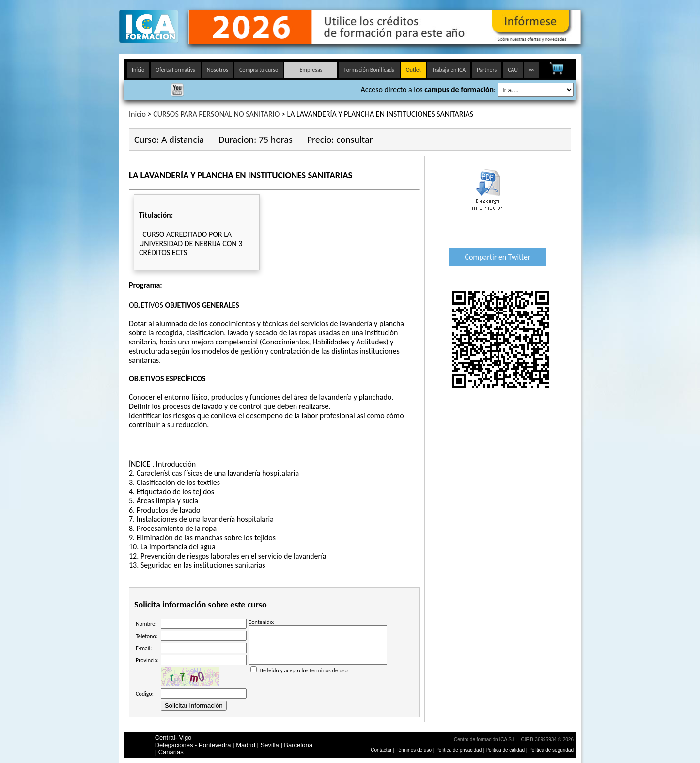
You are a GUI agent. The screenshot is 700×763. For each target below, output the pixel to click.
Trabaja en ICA (449, 70)
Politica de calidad (505, 750)
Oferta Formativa (176, 70)
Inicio (138, 70)
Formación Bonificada (369, 70)
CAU (513, 70)
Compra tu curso (259, 70)
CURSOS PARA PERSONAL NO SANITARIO (216, 114)
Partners (487, 70)
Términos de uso (414, 750)
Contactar (381, 750)
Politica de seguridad (551, 750)
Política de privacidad (459, 750)
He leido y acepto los (318, 674)
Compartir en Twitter (497, 257)
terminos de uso (329, 678)
